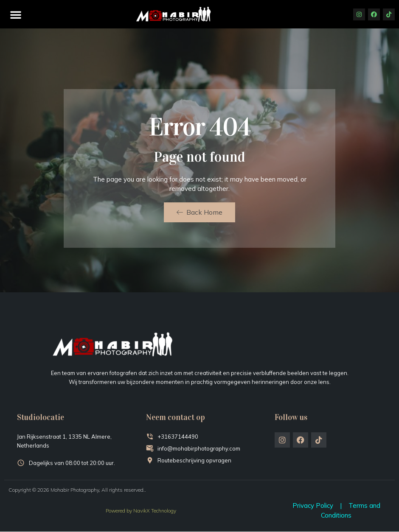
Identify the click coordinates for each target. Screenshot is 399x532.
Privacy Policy (313, 505)
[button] (16, 14)
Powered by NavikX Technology (141, 511)
